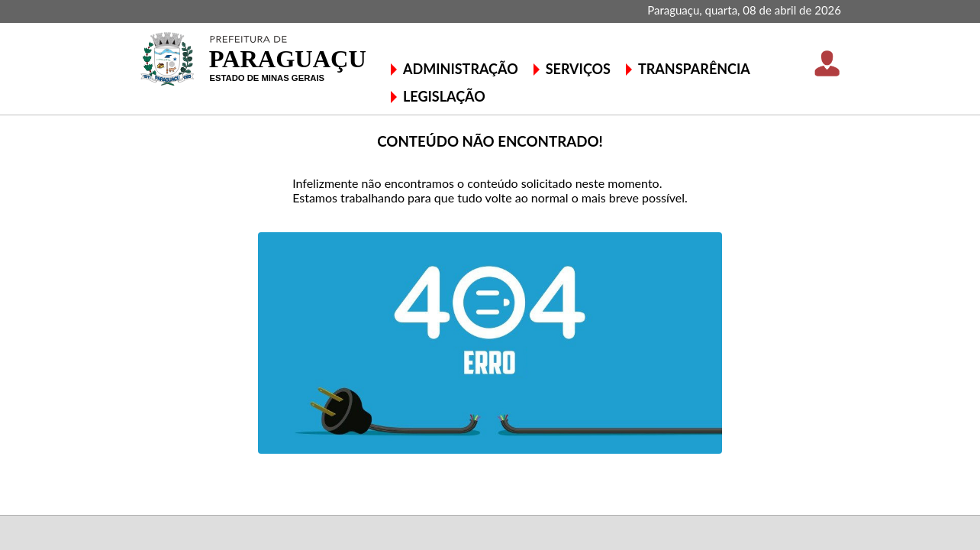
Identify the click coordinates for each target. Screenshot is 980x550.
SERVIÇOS (578, 69)
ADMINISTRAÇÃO (461, 69)
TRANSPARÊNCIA (694, 69)
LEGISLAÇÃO (444, 96)
